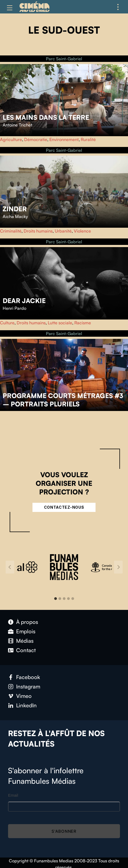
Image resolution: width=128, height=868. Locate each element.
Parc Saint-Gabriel (64, 59)
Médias (25, 641)
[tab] (56, 599)
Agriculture (11, 139)
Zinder (15, 209)
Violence (82, 231)
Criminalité (11, 231)
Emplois (26, 631)
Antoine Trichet (17, 125)
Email (13, 795)
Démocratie (36, 139)
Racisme (83, 323)
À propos (27, 622)
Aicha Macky (15, 216)
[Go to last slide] (10, 567)
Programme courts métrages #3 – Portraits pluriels (63, 400)
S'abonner (64, 831)
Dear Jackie (24, 301)
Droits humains (38, 231)
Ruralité (88, 139)
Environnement (64, 139)
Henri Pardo (14, 308)
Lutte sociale (60, 323)
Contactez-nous (64, 507)
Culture (7, 323)
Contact (26, 650)
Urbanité (63, 231)
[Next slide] (118, 567)
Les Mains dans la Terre (46, 117)
